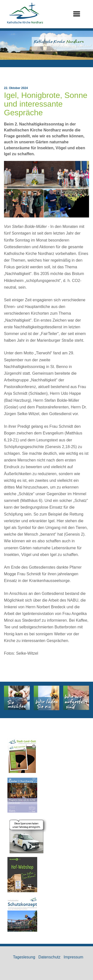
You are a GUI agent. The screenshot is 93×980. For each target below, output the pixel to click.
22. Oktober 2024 (16, 88)
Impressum (74, 957)
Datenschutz (49, 957)
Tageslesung (24, 957)
